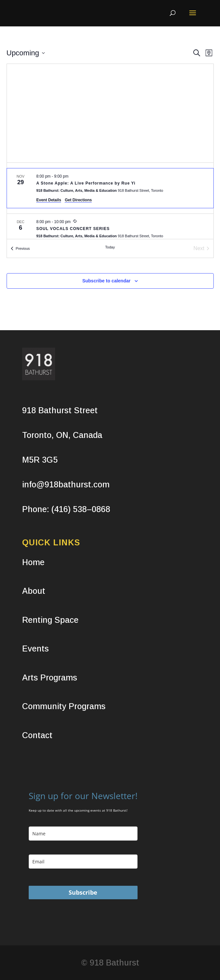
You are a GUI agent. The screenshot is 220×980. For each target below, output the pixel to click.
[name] (83, 834)
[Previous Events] (20, 248)
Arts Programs (50, 677)
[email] (83, 862)
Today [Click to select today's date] (110, 247)
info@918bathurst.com (66, 484)
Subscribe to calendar (106, 281)
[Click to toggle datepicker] (26, 53)
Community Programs (64, 706)
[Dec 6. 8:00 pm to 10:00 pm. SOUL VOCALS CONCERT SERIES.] (110, 230)
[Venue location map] (110, 113)
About (34, 591)
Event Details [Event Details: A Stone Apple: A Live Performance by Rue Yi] (49, 200)
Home (33, 562)
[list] (110, 201)
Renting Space (50, 620)
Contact (37, 735)
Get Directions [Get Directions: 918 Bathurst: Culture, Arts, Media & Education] (78, 200)
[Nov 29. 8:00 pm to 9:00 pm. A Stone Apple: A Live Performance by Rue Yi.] (110, 188)
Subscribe (83, 892)
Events (35, 649)
